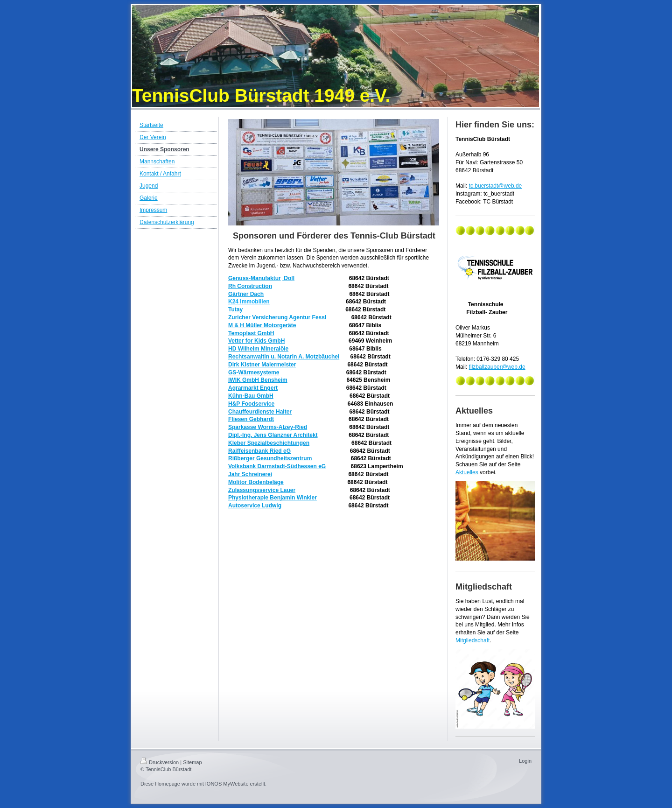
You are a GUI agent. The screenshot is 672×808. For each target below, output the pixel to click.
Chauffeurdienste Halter (260, 412)
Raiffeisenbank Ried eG (259, 451)
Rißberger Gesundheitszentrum (270, 458)
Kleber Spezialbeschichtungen (269, 443)
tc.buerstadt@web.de (496, 186)
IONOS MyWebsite (227, 784)
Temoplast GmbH (251, 333)
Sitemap (192, 762)
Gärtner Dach (246, 294)
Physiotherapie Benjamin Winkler (273, 498)
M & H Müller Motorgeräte (262, 325)
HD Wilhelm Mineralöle (258, 349)
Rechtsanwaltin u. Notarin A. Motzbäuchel (284, 357)
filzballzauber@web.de (497, 367)
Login (525, 761)
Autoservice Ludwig (255, 506)
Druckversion (160, 762)
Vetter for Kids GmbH (256, 341)
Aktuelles (467, 472)
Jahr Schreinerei (250, 474)
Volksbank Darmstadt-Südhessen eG (277, 466)
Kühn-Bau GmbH (251, 396)
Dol (288, 278)
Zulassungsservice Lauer (262, 490)
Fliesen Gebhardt (251, 419)
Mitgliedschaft (472, 640)
